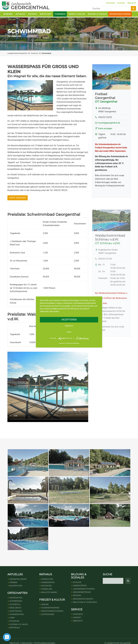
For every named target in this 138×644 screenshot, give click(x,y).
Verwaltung (47, 576)
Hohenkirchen (16, 611)
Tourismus (60, 14)
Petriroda (14, 618)
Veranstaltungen (18, 576)
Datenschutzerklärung (73, 343)
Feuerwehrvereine (50, 604)
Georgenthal (16, 594)
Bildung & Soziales (97, 14)
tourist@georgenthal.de (109, 123)
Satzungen (46, 582)
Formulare (47, 586)
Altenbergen (16, 598)
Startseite (111, 3)
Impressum (14, 640)
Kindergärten (80, 582)
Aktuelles (20, 14)
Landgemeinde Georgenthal (17, 53)
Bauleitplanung (49, 589)
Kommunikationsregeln (45, 640)
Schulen (77, 579)
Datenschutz (27, 640)
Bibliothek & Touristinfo (85, 599)
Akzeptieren (69, 320)
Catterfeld (15, 601)
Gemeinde (8, 14)
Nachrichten (16, 582)
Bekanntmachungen (120, 14)
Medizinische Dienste (83, 595)
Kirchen (77, 592)
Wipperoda (15, 624)
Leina (12, 614)
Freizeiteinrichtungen (52, 608)
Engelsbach (15, 604)
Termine (13, 579)
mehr (69, 332)
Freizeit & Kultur (77, 14)
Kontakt (121, 3)
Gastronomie (48, 611)
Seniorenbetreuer (82, 589)
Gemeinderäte (48, 579)
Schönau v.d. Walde (19, 621)
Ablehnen (69, 326)
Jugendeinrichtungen (84, 585)
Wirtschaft (46, 14)
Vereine (45, 601)
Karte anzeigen (18, 194)
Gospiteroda (16, 608)
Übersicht (132, 3)
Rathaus (32, 14)
